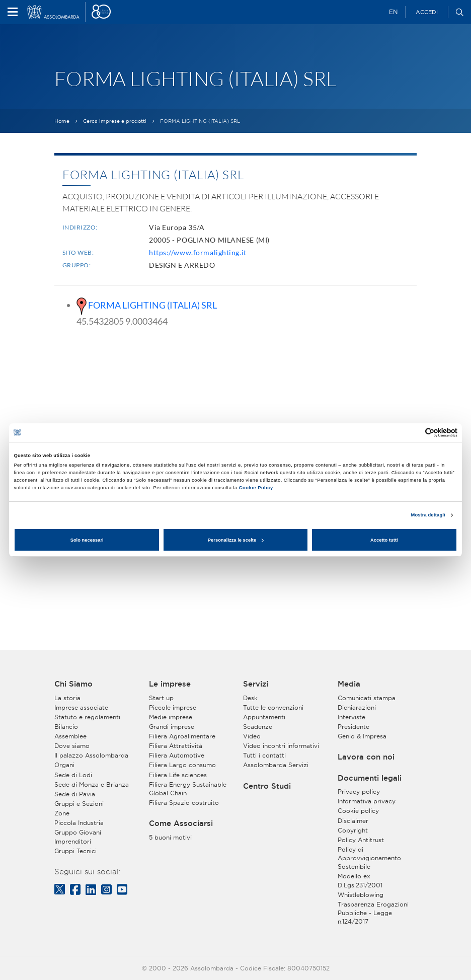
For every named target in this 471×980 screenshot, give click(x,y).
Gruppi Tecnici (75, 851)
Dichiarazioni (357, 707)
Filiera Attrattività (176, 746)
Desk (250, 698)
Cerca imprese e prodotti (115, 121)
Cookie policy (358, 811)
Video (252, 736)
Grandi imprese (172, 727)
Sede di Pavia (75, 794)
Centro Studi (267, 786)
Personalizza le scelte (236, 540)
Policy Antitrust (361, 840)
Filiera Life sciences (178, 775)
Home (62, 121)
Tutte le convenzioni (273, 707)
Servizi (256, 684)
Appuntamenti (264, 717)
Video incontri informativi (281, 746)
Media (349, 684)
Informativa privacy (367, 801)
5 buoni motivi (170, 837)
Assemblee (70, 736)
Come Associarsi (181, 823)
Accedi (427, 12)
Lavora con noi (366, 757)
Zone (62, 813)
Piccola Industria (79, 823)
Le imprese (170, 684)
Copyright (353, 830)
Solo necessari (87, 540)
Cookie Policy (256, 488)
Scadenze (258, 727)
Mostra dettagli (428, 515)
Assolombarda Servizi (276, 765)
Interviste (351, 717)
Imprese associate (81, 707)
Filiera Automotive (177, 755)
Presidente (354, 727)
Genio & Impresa (362, 736)
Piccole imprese (173, 707)
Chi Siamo (73, 684)
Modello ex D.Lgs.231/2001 (360, 880)
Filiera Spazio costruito (184, 803)
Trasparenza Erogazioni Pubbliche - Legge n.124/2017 (373, 913)
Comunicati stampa (367, 698)
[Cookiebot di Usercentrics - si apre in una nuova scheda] (413, 433)
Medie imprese (171, 717)
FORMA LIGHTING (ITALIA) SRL (152, 305)
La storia (67, 698)
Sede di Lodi (73, 775)
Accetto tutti (384, 540)
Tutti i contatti (264, 755)
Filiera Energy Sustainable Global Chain (188, 789)
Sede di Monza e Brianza (92, 784)
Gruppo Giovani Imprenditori (78, 837)
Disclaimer (353, 821)
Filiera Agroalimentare (182, 736)
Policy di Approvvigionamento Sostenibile (369, 858)
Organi (64, 765)
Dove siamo (72, 746)
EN (393, 12)
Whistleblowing (361, 895)
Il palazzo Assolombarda (91, 755)
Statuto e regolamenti (87, 717)
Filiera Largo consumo (182, 765)
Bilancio (66, 727)
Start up (161, 698)
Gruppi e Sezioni (79, 804)
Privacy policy (359, 791)
